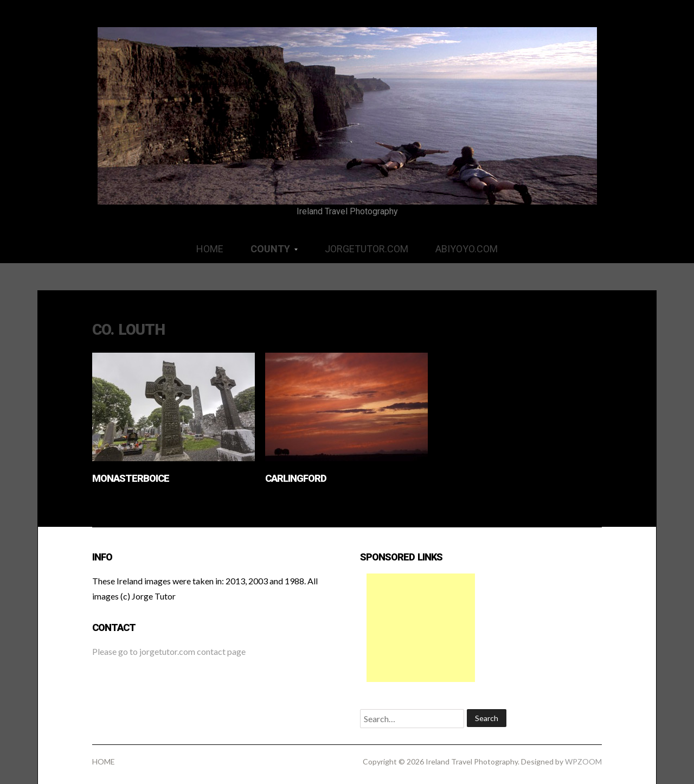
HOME (210, 249)
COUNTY (267, 253)
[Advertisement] (421, 628)
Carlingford (296, 478)
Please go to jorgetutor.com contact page (169, 651)
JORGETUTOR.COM (367, 249)
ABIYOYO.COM (467, 249)
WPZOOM (583, 761)
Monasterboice (131, 478)
